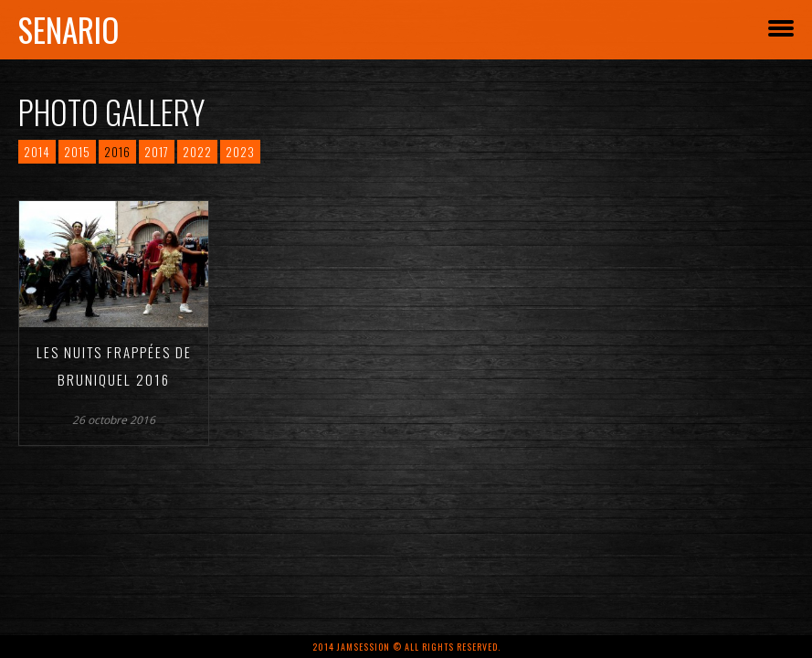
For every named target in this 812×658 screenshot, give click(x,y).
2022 (197, 152)
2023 (240, 152)
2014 (37, 152)
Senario (69, 29)
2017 (157, 152)
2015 (77, 152)
